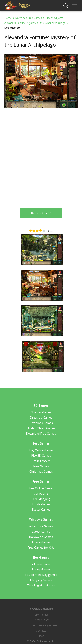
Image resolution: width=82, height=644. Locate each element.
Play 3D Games (41, 456)
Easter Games (41, 510)
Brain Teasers (41, 461)
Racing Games (41, 569)
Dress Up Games (41, 418)
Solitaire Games (41, 564)
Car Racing (41, 494)
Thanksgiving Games (41, 585)
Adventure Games (41, 526)
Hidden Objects (54, 18)
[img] (75, 6)
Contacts (41, 631)
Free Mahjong (41, 499)
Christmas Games (41, 472)
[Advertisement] (41, 156)
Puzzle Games (41, 504)
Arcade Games (41, 542)
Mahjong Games (41, 580)
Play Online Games (41, 450)
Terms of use (41, 615)
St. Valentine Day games (41, 575)
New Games (41, 466)
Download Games (41, 423)
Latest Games (41, 532)
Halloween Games (41, 537)
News (41, 636)
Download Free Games (29, 18)
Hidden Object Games (41, 428)
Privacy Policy (41, 620)
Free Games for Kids (41, 548)
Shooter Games (41, 412)
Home (8, 18)
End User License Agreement (41, 625)
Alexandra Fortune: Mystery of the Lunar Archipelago (35, 23)
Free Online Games (41, 488)
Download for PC (41, 213)
